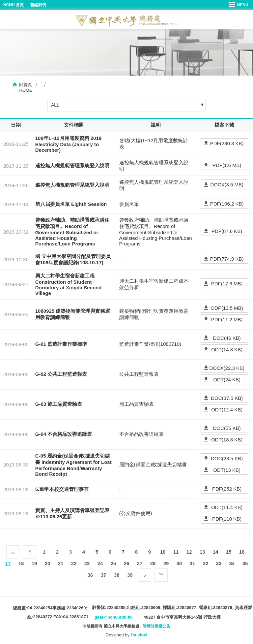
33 (219, 563)
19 (34, 563)
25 (113, 563)
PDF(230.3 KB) (227, 143)
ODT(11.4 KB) (227, 507)
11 (176, 552)
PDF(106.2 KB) (227, 204)
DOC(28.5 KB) (227, 458)
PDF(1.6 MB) (227, 165)
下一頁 (145, 573)
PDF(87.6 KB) (227, 231)
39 (130, 575)
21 (61, 563)
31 (193, 563)
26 (127, 563)
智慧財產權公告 (156, 626)
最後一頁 (161, 573)
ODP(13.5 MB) (227, 308)
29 (166, 563)
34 (232, 563)
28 (153, 563)
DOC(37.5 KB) (227, 398)
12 (189, 552)
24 (100, 563)
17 (8, 563)
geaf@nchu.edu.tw (113, 617)
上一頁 (29, 550)
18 (21, 563)
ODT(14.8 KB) (227, 350)
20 (48, 563)
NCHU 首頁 (14, 5)
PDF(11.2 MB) (227, 320)
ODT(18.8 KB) (227, 440)
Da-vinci (139, 635)
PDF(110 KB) (227, 519)
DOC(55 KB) (227, 428)
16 (242, 552)
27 (140, 563)
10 (163, 552)
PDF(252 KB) (227, 489)
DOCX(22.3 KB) (227, 368)
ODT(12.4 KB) (227, 410)
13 (202, 552)
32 (206, 563)
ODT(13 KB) (227, 470)
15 (229, 552)
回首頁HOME (26, 87)
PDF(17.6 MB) (227, 284)
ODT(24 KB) (227, 380)
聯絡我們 (38, 5)
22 (74, 563)
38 (117, 575)
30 (179, 563)
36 (90, 575)
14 (216, 552)
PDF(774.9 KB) (227, 259)
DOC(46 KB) (227, 338)
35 (245, 563)
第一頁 (13, 550)
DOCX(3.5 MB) (227, 185)
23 (87, 563)
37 (104, 575)
